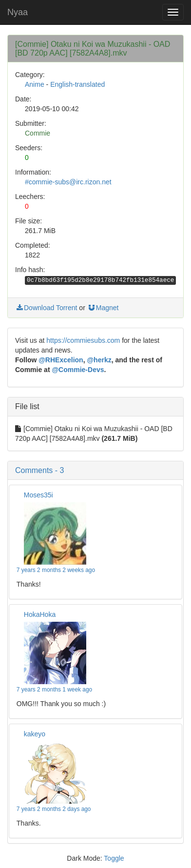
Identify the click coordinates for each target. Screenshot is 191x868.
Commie (38, 133)
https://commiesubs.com (83, 340)
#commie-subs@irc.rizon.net (68, 182)
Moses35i (38, 495)
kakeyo (35, 734)
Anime (35, 84)
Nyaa (18, 12)
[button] (95, 471)
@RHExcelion (61, 360)
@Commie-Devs (78, 370)
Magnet (103, 308)
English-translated (77, 84)
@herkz (99, 360)
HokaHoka (40, 614)
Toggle (114, 858)
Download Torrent (46, 308)
